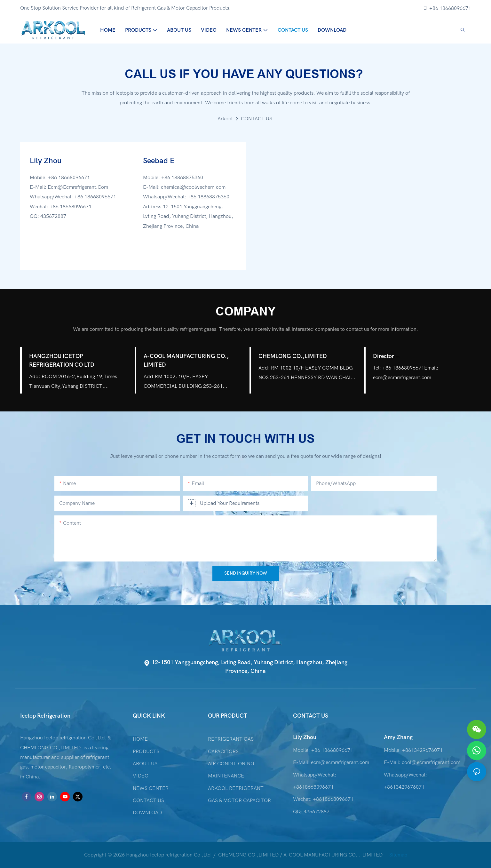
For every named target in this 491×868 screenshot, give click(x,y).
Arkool (225, 119)
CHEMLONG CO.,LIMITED (293, 356)
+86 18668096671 (447, 8)
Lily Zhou (305, 737)
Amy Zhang (398, 737)
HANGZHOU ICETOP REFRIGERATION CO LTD (62, 361)
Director (386, 356)
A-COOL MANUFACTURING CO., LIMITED (186, 361)
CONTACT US (257, 119)
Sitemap (398, 855)
